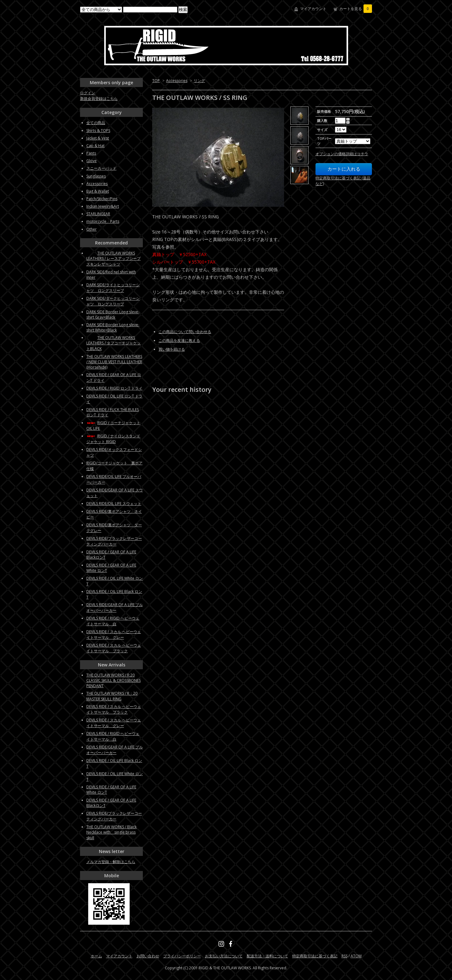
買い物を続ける (172, 349)
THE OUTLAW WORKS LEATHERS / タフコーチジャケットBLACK (113, 343)
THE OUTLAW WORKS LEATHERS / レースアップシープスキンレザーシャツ (113, 259)
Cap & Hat (95, 146)
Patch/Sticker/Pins (102, 199)
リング (199, 81)
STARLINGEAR (98, 214)
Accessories (177, 81)
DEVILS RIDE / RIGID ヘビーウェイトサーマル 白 (113, 621)
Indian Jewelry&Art (103, 206)
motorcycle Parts (103, 221)
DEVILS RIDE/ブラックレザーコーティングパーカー (114, 541)
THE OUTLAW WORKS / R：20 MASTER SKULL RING (112, 696)
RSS (344, 956)
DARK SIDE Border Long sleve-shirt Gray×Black (113, 315)
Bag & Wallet (98, 191)
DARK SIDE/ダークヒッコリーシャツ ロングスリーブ (113, 301)
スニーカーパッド (101, 168)
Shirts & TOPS (98, 131)
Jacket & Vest (98, 138)
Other (91, 229)
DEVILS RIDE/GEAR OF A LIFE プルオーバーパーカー (115, 608)
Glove (91, 161)
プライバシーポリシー (182, 956)
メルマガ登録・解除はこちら (111, 862)
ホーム (96, 956)
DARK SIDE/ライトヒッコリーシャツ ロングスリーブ (113, 288)
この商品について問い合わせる (185, 332)
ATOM (356, 956)
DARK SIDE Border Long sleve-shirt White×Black (113, 327)
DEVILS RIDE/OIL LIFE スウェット (114, 504)
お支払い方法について (224, 956)
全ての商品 (96, 123)
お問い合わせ (148, 956)
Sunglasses (96, 176)
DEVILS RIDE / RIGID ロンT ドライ (114, 388)
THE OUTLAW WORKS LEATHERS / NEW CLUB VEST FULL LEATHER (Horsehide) (114, 362)
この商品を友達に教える (179, 340)
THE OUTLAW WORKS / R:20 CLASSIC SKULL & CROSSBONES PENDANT (113, 680)
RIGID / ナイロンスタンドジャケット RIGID (113, 439)
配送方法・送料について (267, 956)
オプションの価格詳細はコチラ (342, 154)
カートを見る (356, 9)
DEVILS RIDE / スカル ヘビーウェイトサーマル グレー (114, 635)
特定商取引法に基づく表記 (315, 956)
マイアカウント (313, 9)
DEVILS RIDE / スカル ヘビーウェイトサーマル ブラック (114, 648)
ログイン (88, 93)
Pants (91, 153)
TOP (156, 81)
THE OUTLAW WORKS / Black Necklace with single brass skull (111, 832)
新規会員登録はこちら (99, 99)
